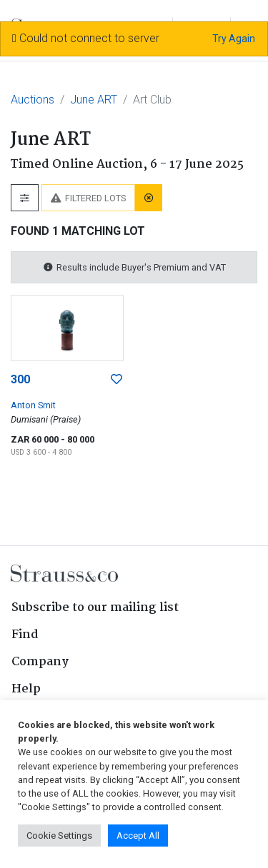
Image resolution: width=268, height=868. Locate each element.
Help (26, 689)
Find (25, 635)
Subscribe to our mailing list (95, 608)
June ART (94, 100)
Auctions (33, 100)
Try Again (234, 39)
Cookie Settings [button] (59, 836)
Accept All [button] (138, 836)
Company (40, 662)
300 (20, 379)
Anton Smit (33, 405)
